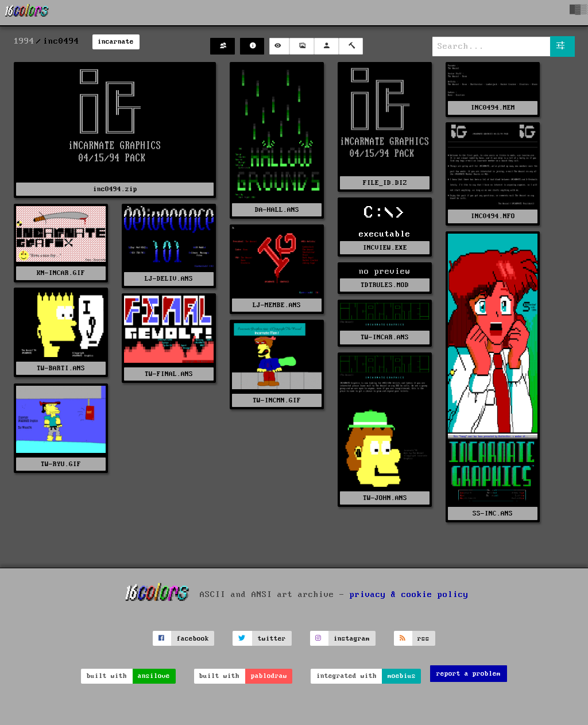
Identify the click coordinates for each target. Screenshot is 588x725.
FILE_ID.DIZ (385, 183)
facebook (193, 639)
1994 (24, 41)
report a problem (469, 674)
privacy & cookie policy (409, 595)
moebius (402, 676)
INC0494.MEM (493, 108)
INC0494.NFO (493, 216)
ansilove (154, 676)
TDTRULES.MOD (385, 285)
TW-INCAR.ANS (385, 337)
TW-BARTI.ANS (61, 368)
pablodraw (269, 676)
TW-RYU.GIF (61, 464)
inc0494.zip (115, 189)
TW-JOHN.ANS (385, 498)
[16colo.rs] (27, 13)
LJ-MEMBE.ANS (277, 305)
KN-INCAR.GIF (61, 273)
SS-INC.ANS (493, 513)
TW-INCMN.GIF (277, 400)
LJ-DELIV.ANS (169, 279)
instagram (352, 639)
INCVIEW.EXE (385, 248)
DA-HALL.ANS (277, 210)
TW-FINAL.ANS (169, 374)
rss (423, 639)
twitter (272, 639)
